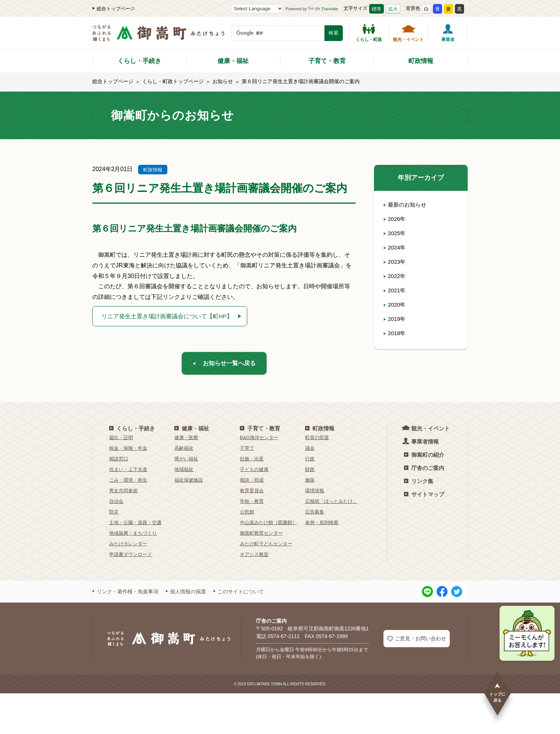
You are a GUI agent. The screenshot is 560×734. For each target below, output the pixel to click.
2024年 (395, 247)
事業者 (448, 33)
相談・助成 (252, 483)
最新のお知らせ (406, 205)
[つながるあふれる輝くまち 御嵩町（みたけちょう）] (158, 37)
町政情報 (421, 61)
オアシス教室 (254, 557)
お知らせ (223, 81)
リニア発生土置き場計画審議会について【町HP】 (170, 316)
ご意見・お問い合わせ (417, 642)
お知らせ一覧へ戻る (224, 365)
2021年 (395, 290)
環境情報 (315, 493)
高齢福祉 (184, 451)
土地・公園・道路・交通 (135, 525)
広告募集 (315, 514)
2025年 (395, 233)
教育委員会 (252, 493)
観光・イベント (408, 33)
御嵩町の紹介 (424, 457)
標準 (377, 9)
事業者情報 (421, 444)
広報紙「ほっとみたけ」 (331, 504)
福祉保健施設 (189, 483)
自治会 (116, 504)
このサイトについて (238, 594)
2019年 (395, 319)
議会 (310, 451)
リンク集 (419, 484)
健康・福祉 (233, 61)
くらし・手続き (139, 61)
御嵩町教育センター (261, 536)
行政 (310, 461)
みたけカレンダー (128, 546)
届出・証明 (121, 440)
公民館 (247, 514)
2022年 (395, 276)
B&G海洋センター (259, 440)
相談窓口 (119, 461)
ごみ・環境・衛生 (128, 483)
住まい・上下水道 (128, 472)
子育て (247, 451)
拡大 (393, 9)
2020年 (395, 305)
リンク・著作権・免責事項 (125, 594)
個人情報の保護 (186, 594)
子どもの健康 (254, 472)
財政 (310, 472)
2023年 (395, 262)
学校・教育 (252, 504)
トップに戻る (497, 692)
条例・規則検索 (322, 525)
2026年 (395, 219)
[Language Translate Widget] (257, 9)
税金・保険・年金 (128, 451)
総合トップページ (114, 9)
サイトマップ (424, 497)
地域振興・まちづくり (133, 536)
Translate (323, 9)
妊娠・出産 (252, 461)
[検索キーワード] (278, 33)
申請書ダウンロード (131, 557)
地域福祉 (184, 472)
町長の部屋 (317, 440)
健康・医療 (186, 440)
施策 (310, 483)
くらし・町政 (369, 33)
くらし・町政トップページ (173, 81)
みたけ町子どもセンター (266, 546)
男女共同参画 (123, 493)
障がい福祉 (186, 461)
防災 (114, 514)
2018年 (395, 333)
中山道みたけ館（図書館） (268, 525)
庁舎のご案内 (424, 470)
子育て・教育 (327, 61)
